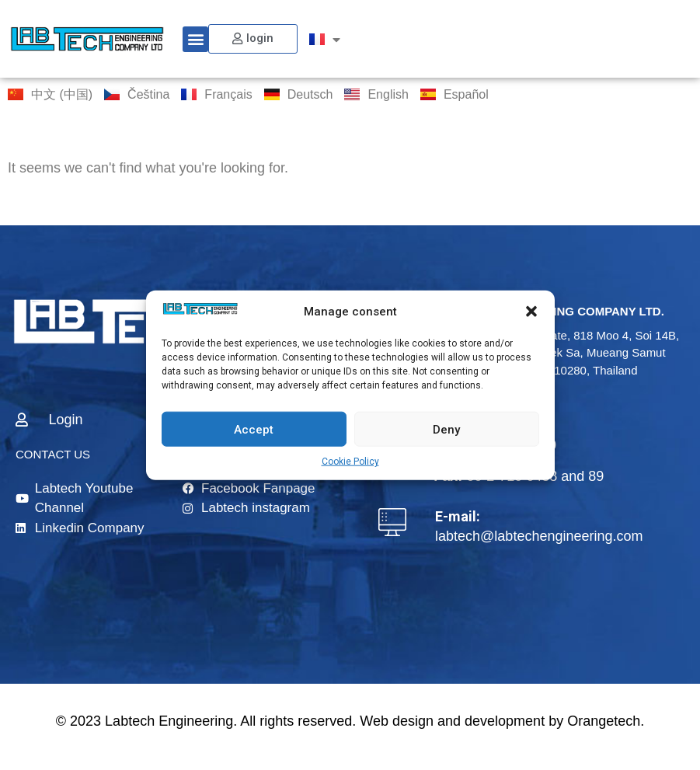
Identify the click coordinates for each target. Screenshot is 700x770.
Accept (254, 429)
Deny (446, 429)
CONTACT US (53, 454)
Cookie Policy (350, 462)
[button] (531, 312)
